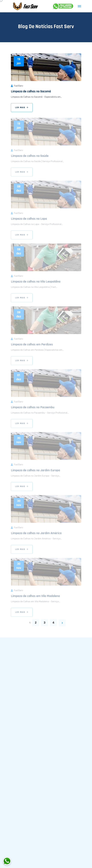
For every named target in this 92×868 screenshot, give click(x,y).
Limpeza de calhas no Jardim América (36, 534)
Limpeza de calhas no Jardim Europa (35, 471)
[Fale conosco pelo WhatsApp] (22, 861)
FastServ (19, 86)
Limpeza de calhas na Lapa (29, 220)
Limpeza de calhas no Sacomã (31, 91)
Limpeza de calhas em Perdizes (32, 345)
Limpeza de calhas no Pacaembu (33, 408)
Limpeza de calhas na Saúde (30, 157)
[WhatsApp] (63, 6)
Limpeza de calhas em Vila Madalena (35, 597)
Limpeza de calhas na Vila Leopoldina (36, 282)
